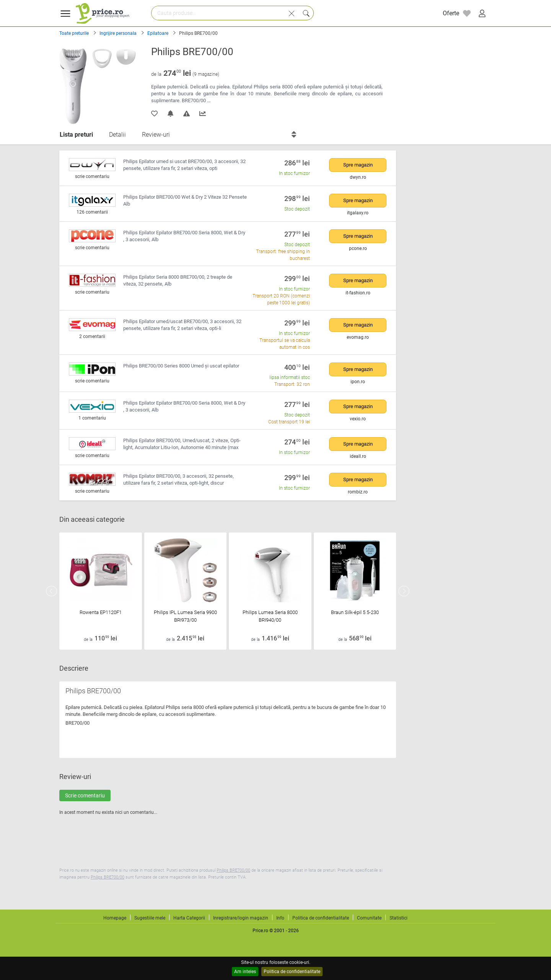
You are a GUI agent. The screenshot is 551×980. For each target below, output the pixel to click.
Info (280, 918)
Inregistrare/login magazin (241, 918)
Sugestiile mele (150, 918)
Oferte (451, 13)
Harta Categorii (189, 918)
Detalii (117, 135)
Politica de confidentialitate (292, 972)
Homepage (115, 918)
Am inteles (245, 972)
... (209, 100)
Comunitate (369, 918)
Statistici (399, 918)
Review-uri (156, 135)
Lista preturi (76, 135)
